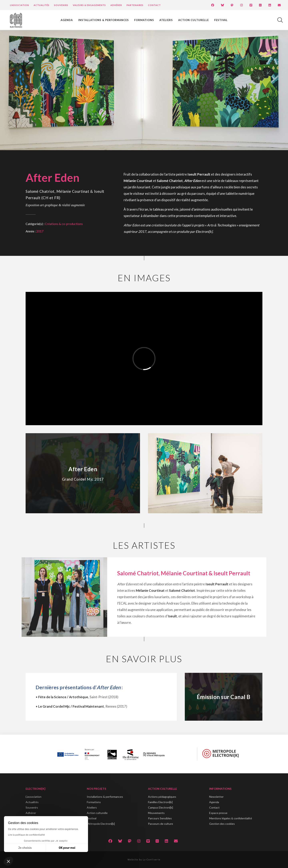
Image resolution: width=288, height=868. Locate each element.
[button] (8, 861)
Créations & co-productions (64, 224)
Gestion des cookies (222, 824)
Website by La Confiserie (144, 859)
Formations (144, 20)
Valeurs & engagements (89, 5)
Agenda (67, 20)
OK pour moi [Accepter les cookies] (67, 848)
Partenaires (135, 5)
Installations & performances (103, 20)
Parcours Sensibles (160, 818)
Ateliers (166, 20)
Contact (154, 5)
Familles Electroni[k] (160, 802)
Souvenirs (61, 5)
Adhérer (116, 5)
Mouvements (156, 813)
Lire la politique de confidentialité (26, 835)
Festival (221, 20)
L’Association (19, 5)
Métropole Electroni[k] (101, 824)
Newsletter (216, 797)
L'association (33, 797)
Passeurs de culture (160, 824)
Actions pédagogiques (162, 797)
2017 (40, 231)
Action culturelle (193, 20)
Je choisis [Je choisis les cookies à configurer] (25, 848)
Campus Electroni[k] (160, 807)
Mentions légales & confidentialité (231, 818)
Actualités (41, 5)
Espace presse (218, 813)
